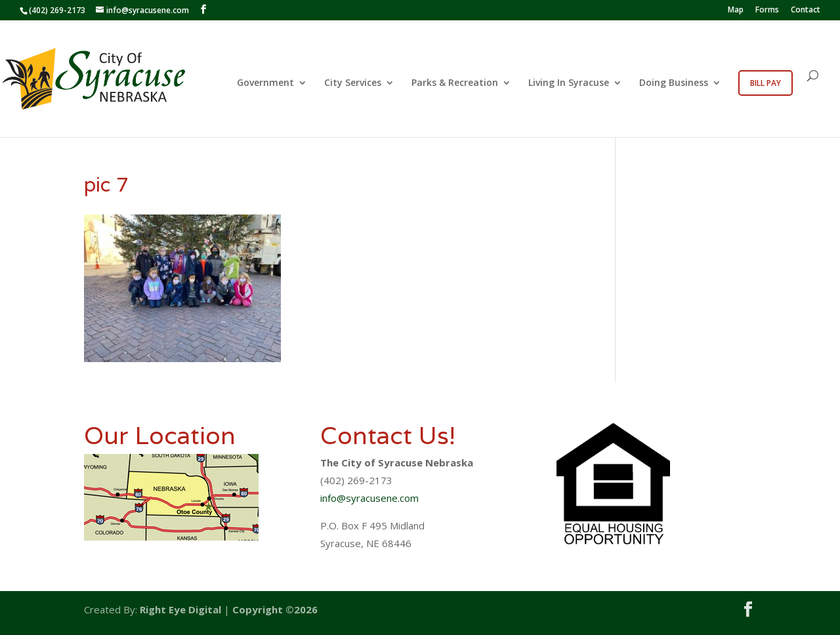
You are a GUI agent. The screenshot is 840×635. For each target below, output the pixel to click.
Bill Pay (766, 83)
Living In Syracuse (569, 83)
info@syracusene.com (369, 498)
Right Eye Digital (180, 609)
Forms (767, 10)
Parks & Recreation (455, 83)
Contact (806, 10)
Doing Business (674, 83)
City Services (353, 83)
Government (265, 83)
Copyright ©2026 (275, 609)
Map (736, 10)
